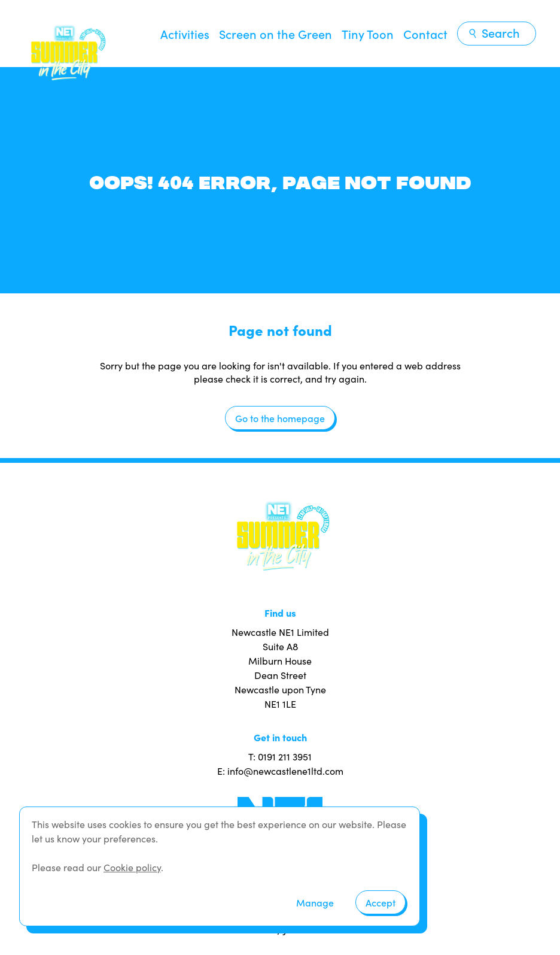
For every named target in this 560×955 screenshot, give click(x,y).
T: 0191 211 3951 (280, 756)
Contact (425, 34)
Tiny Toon (368, 34)
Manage (315, 902)
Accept (381, 902)
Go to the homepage (280, 418)
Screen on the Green (276, 34)
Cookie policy (132, 867)
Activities (185, 34)
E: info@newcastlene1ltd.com (280, 771)
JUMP (296, 929)
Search (494, 32)
